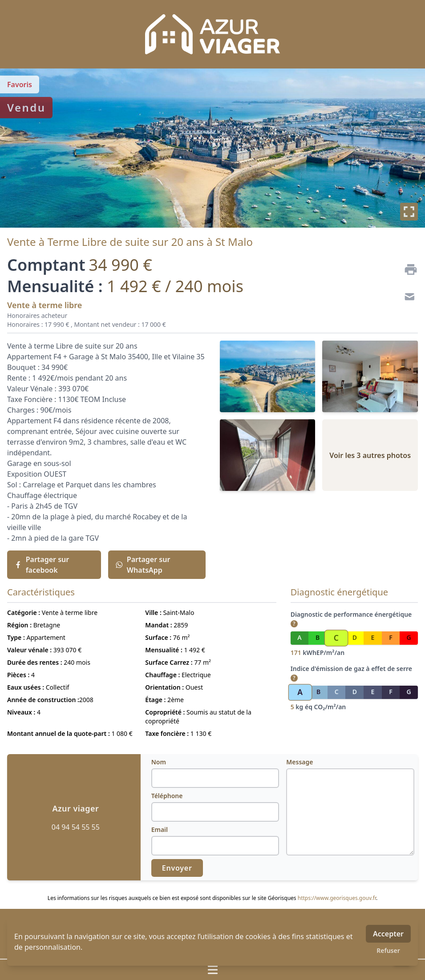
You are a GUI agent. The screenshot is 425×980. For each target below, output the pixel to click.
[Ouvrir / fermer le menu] (212, 970)
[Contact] (407, 298)
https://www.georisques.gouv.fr (337, 898)
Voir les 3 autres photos (370, 455)
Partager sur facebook (42, 565)
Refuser (388, 950)
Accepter (388, 934)
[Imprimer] (407, 269)
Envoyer (177, 868)
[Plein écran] (409, 212)
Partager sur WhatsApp (143, 565)
